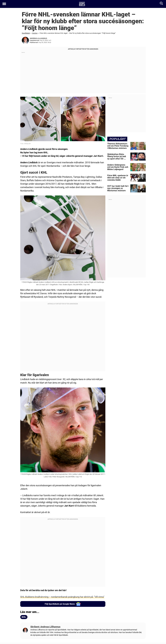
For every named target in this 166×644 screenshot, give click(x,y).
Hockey (35, 33)
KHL (24, 617)
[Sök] (162, 4)
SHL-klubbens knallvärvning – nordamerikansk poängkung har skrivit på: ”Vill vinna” (62, 597)
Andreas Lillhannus (38, 38)
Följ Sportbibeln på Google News (63, 604)
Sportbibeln (26, 33)
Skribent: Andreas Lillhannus (45, 627)
